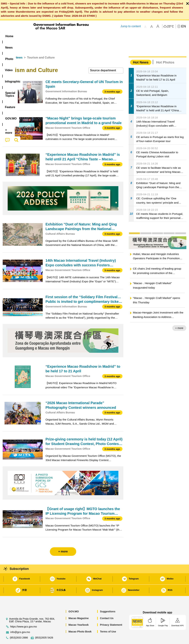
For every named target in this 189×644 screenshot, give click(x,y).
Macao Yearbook (79, 614)
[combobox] (106, 60)
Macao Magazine (79, 607)
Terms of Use (108, 621)
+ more (179, 317)
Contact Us (107, 607)
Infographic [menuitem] (73, 36)
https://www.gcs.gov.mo (23, 616)
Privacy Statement (111, 614)
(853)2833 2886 (19, 627)
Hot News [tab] (141, 51)
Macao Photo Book (80, 621)
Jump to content (131, 26)
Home (7, 47)
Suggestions (108, 601)
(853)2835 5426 (44, 627)
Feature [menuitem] (119, 36)
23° (170, 26)
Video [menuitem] (54, 36)
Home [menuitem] (9, 36)
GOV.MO (74, 601)
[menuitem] (24, 36)
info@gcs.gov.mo (20, 621)
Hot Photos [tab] (165, 51)
